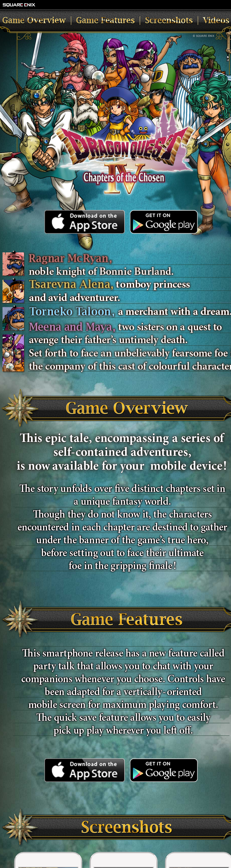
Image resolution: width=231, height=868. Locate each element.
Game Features (121, 21)
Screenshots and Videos (185, 21)
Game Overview (43, 21)
